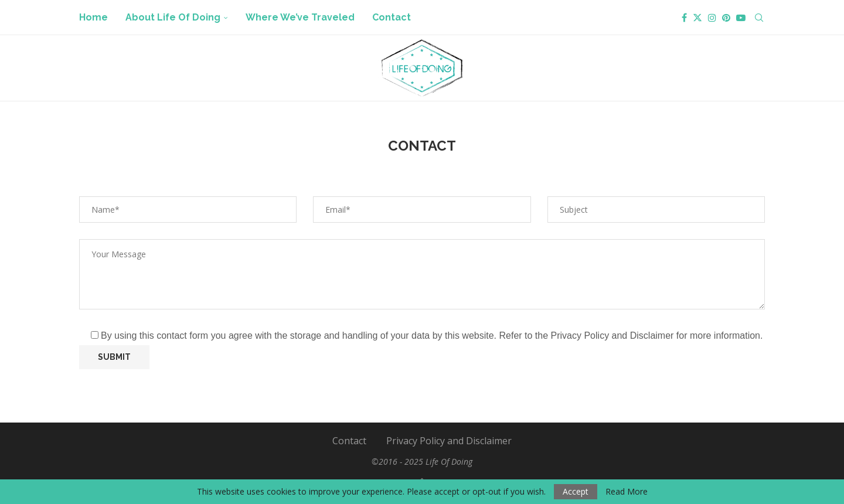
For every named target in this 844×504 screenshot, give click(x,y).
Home (93, 17)
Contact (392, 17)
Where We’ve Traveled (300, 17)
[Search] (759, 18)
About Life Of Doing (173, 17)
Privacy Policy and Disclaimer (449, 441)
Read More (627, 492)
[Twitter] (697, 18)
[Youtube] (741, 18)
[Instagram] (712, 18)
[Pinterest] (726, 18)
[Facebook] (684, 18)
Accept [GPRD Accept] (576, 491)
